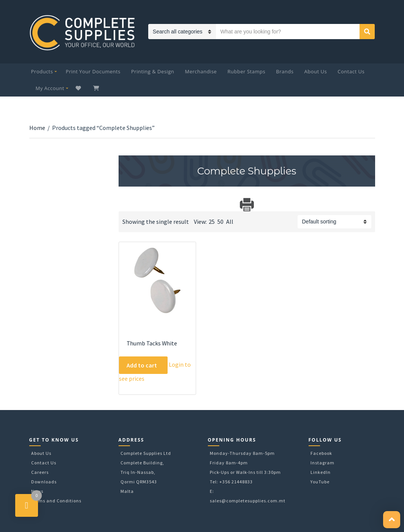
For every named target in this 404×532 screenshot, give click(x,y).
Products (42, 71)
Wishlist (79, 88)
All (230, 222)
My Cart (97, 88)
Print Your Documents (93, 71)
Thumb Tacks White (152, 343)
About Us (316, 71)
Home (37, 128)
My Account (50, 88)
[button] (392, 520)
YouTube (320, 482)
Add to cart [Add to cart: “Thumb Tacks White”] (142, 365)
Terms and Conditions (56, 501)
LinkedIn (321, 472)
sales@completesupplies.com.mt (248, 501)
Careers (40, 472)
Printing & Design (153, 71)
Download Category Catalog (125, 205)
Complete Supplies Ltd (146, 453)
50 (220, 222)
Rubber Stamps (247, 71)
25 (212, 222)
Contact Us (351, 71)
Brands (285, 71)
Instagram (322, 463)
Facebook (321, 453)
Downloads (44, 482)
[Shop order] (334, 222)
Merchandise (201, 71)
